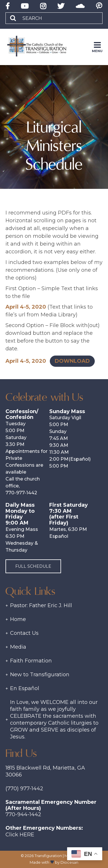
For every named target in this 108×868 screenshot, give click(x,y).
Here (27, 835)
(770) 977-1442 (24, 789)
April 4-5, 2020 (26, 307)
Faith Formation (31, 661)
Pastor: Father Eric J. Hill (41, 605)
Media (18, 647)
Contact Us (24, 633)
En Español (25, 688)
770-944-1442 (23, 814)
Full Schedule (33, 566)
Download (72, 361)
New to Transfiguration (40, 675)
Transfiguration (48, 856)
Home (18, 619)
